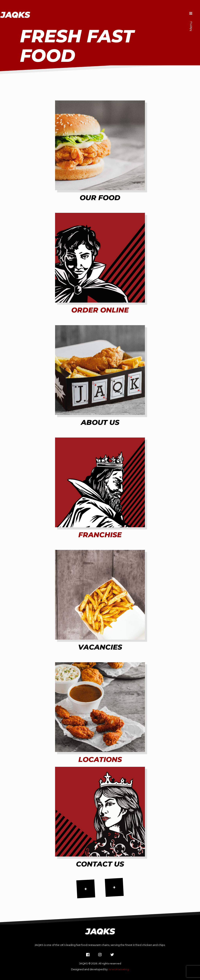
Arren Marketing (119, 969)
